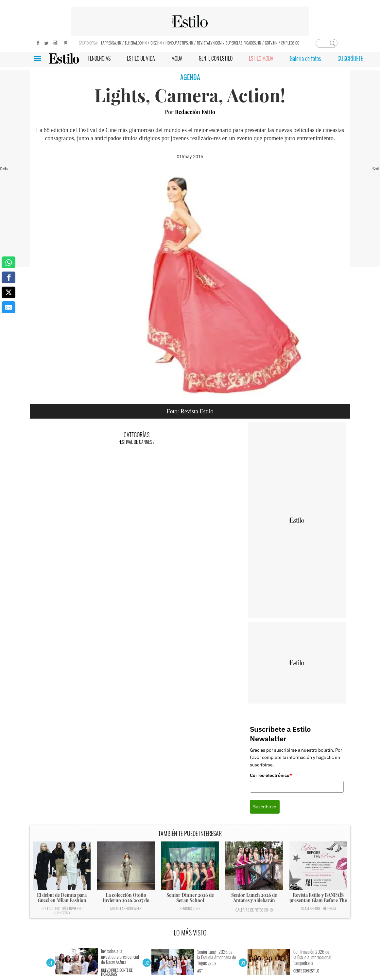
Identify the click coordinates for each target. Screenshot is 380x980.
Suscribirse (265, 807)
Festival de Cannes (135, 442)
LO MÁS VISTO (190, 933)
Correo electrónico (271, 775)
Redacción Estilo (195, 112)
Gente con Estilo (306, 971)
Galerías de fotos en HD (254, 910)
